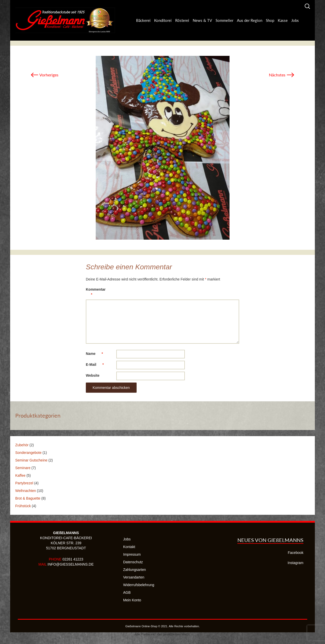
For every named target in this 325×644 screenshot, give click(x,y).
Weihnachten (26, 491)
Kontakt (129, 547)
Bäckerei (143, 20)
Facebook (296, 553)
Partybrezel (24, 483)
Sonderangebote (28, 453)
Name (97, 354)
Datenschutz (133, 562)
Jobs (295, 20)
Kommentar (96, 293)
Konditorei (163, 20)
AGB (127, 592)
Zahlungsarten (135, 570)
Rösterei (182, 20)
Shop (270, 20)
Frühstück (23, 506)
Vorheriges (44, 75)
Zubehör (22, 445)
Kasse (283, 20)
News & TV (202, 20)
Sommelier (224, 20)
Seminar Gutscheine (31, 460)
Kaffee (20, 475)
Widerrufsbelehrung (139, 585)
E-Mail (97, 365)
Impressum (132, 554)
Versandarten (134, 577)
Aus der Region (250, 20)
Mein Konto (132, 600)
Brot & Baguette (28, 498)
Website (93, 375)
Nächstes (282, 75)
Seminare (23, 468)
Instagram (296, 563)
